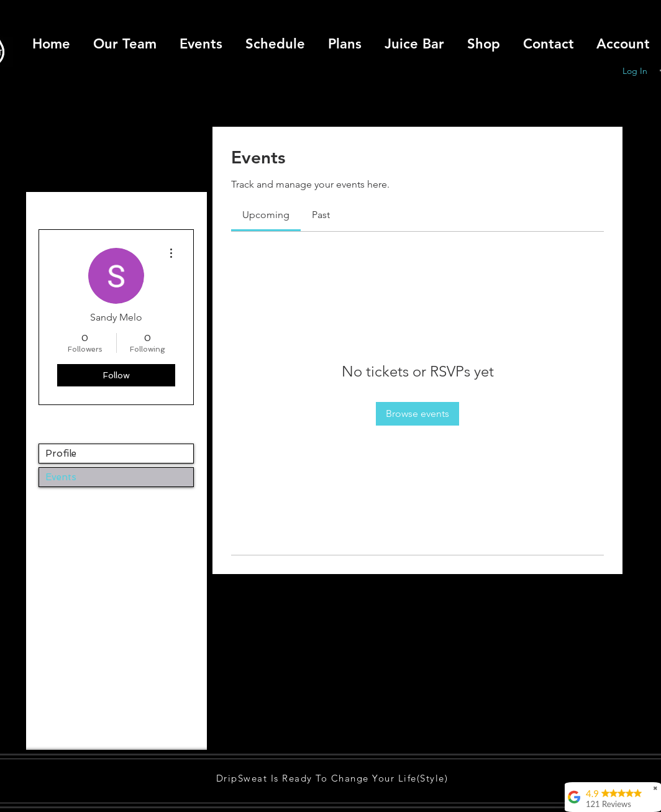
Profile (61, 454)
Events (61, 477)
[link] (266, 215)
